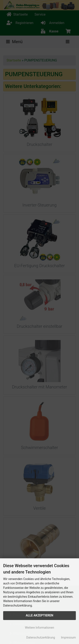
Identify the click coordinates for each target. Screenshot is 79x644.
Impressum (68, 637)
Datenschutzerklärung (41, 637)
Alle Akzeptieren (39, 615)
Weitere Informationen (39, 628)
